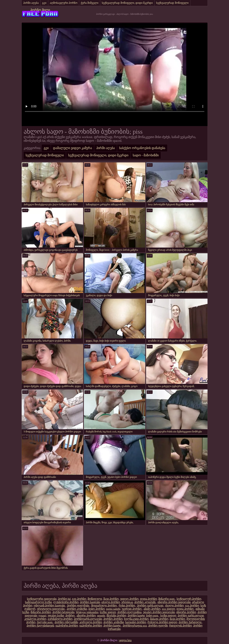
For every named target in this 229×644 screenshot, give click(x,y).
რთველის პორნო (181, 626)
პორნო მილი (40, 10)
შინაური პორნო (41, 612)
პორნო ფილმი (158, 626)
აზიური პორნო (86, 616)
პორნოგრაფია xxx (135, 626)
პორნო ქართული (190, 622)
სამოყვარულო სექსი (38, 602)
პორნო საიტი (136, 616)
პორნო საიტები (90, 602)
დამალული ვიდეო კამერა (72, 148)
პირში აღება (31, 3)
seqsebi (101, 616)
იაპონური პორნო (67, 626)
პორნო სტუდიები (64, 612)
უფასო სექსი (56, 616)
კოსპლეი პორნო (35, 619)
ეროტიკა (127, 602)
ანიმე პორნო (152, 609)
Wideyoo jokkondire (87, 612)
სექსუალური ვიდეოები (42, 599)
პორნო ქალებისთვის (40, 626)
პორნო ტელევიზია (130, 612)
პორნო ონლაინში (66, 622)
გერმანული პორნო (60, 619)
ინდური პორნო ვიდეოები (174, 602)
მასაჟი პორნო (159, 619)
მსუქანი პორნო (116, 616)
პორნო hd (64, 599)
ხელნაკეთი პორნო (136, 619)
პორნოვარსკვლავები (88, 619)
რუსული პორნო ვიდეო (162, 622)
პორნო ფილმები (78, 606)
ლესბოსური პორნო (66, 602)
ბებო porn (153, 616)
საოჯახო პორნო (136, 622)
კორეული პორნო (91, 622)
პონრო (70, 616)
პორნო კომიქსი (77, 609)
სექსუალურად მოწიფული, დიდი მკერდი (127, 3)
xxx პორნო (192, 606)
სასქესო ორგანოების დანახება (142, 148)
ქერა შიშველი (90, 3)
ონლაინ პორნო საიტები (50, 606)
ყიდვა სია (125, 640)
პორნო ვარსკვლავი (150, 606)
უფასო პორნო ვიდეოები (159, 612)
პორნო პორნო (113, 619)
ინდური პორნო (186, 612)
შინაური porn (167, 599)
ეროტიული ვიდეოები (51, 609)
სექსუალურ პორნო (189, 599)
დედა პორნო (149, 599)
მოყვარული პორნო (104, 606)
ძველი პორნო (174, 606)
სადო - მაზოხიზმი (146, 155)
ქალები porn (45, 622)
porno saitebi (113, 609)
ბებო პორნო (97, 609)
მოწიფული (95, 599)
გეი (44, 3)
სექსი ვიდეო (108, 612)
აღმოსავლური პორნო (64, 3)
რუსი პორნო (127, 606)
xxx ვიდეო (169, 609)
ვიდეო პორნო (129, 599)
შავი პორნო (111, 599)
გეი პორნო (79, 599)
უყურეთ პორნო (132, 609)
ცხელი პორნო (111, 602)
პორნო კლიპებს (145, 602)
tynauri (43, 616)
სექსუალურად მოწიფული (172, 3)
